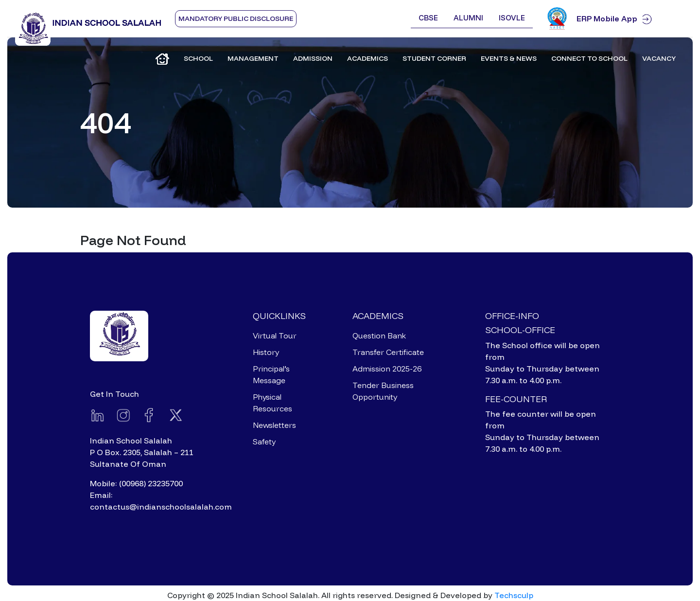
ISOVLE (512, 18)
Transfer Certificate (388, 352)
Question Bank (379, 336)
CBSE (428, 18)
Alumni (468, 18)
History (266, 352)
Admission (313, 58)
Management (253, 58)
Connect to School (589, 58)
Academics (367, 58)
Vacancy (659, 58)
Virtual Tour (275, 336)
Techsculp (514, 595)
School (198, 58)
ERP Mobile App (631, 19)
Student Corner (434, 58)
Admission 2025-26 (387, 369)
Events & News (509, 58)
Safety (264, 442)
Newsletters (274, 425)
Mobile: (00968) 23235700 (136, 483)
